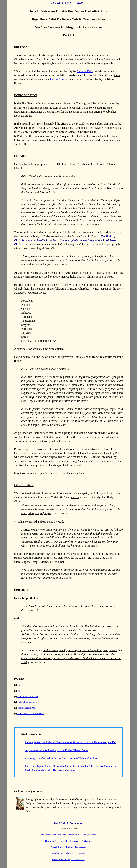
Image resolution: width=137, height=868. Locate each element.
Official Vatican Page (28, 702)
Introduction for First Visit (54, 835)
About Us (70, 853)
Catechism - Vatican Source (31, 713)
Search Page (57, 847)
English (64, 841)
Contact (81, 853)
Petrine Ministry (59, 79)
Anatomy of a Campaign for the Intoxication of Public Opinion (61, 758)
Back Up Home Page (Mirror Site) (68, 859)
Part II (21, 691)
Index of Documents (76, 847)
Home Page (51, 841)
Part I (20, 685)
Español (74, 841)
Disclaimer (57, 853)
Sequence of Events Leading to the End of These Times (56, 750)
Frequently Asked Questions (83, 835)
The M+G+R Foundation (68, 3)
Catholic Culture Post (28, 696)
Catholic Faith (85, 71)
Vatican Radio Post (26, 708)
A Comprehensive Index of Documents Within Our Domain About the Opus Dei (70, 742)
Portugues (87, 841)
